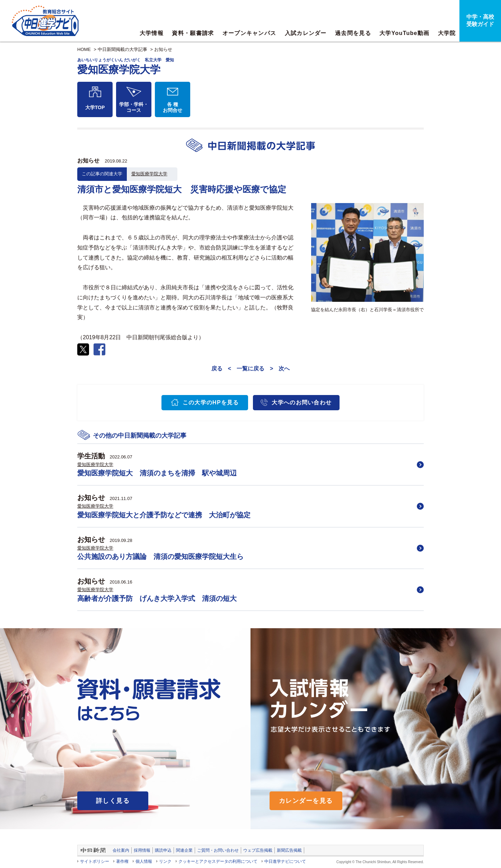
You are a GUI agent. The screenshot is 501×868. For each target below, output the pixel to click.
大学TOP (95, 107)
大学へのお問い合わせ (302, 402)
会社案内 (121, 850)
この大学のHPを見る (211, 402)
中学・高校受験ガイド (480, 20)
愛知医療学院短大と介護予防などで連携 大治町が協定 (164, 515)
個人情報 (144, 861)
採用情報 (142, 850)
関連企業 (184, 850)
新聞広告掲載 (289, 850)
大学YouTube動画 (404, 33)
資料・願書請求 (193, 33)
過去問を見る (353, 33)
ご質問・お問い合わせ (218, 850)
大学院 (447, 33)
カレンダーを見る (306, 801)
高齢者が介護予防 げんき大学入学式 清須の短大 (157, 598)
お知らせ (163, 49)
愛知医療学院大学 (149, 174)
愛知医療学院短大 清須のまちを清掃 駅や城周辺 (157, 473)
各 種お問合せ (173, 107)
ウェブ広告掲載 (258, 850)
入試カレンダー (306, 33)
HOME (84, 49)
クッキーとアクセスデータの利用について (218, 861)
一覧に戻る (250, 369)
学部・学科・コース (134, 107)
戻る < (221, 369)
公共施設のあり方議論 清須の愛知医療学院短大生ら (160, 556)
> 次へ (280, 369)
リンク (165, 861)
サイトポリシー (95, 861)
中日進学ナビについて (285, 861)
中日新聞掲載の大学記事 (122, 49)
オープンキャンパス (249, 33)
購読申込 (163, 850)
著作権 (122, 861)
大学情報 (152, 33)
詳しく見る (113, 801)
